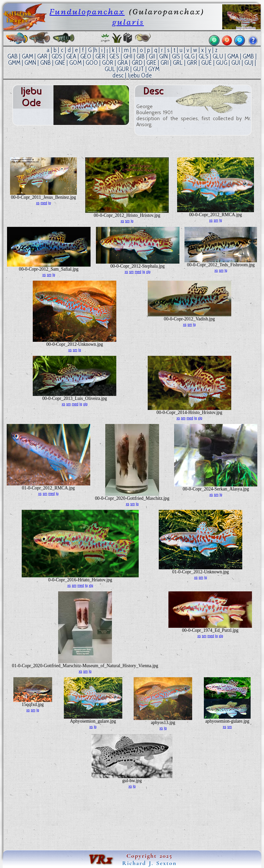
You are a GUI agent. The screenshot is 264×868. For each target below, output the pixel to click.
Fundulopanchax (87, 12)
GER (100, 56)
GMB (248, 56)
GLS (204, 56)
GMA (233, 56)
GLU (218, 56)
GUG (222, 63)
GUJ (249, 63)
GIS (176, 56)
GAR (42, 56)
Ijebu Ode (140, 75)
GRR (192, 63)
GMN (30, 63)
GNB (45, 63)
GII (152, 56)
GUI (236, 63)
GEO (86, 56)
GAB (13, 56)
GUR (123, 69)
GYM (154, 69)
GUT (139, 69)
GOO (92, 63)
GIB (141, 56)
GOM (75, 63)
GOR (108, 63)
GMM (14, 63)
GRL (178, 63)
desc (118, 75)
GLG (189, 56)
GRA (122, 63)
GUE (207, 63)
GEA (71, 56)
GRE (151, 63)
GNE (60, 63)
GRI (165, 63)
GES (114, 56)
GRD (137, 63)
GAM (27, 56)
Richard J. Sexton (150, 863)
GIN (163, 56)
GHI (128, 56)
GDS (57, 56)
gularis (128, 22)
